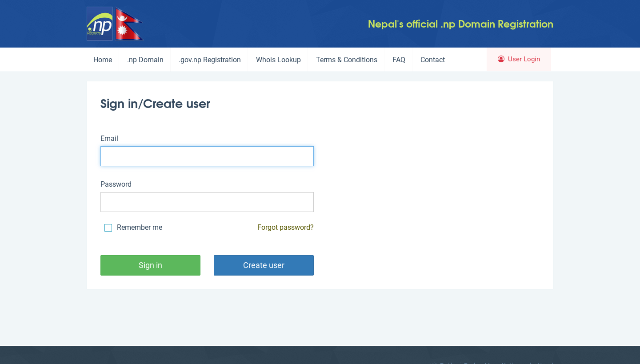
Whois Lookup (278, 60)
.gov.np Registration (210, 60)
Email (109, 138)
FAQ (399, 60)
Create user (264, 265)
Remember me (133, 227)
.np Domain (145, 60)
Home (103, 60)
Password (116, 184)
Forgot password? (286, 227)
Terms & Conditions (347, 60)
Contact (433, 60)
